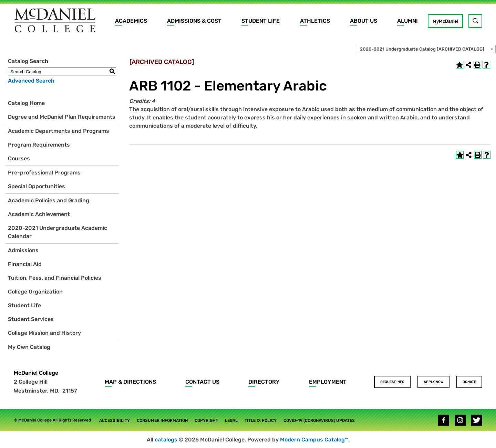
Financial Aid (25, 264)
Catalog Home (26, 103)
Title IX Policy (261, 420)
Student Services (31, 319)
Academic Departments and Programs (59, 131)
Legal (231, 420)
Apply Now (433, 382)
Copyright (206, 420)
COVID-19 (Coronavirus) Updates (319, 420)
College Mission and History (44, 333)
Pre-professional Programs (44, 173)
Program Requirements (39, 145)
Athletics (315, 21)
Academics (131, 21)
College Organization (35, 292)
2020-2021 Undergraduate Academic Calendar (58, 232)
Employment (328, 382)
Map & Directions (130, 382)
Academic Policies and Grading (49, 200)
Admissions (23, 250)
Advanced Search (31, 81)
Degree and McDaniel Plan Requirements (62, 117)
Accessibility (115, 420)
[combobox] (427, 49)
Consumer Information (162, 420)
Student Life (261, 21)
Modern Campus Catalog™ (314, 440)
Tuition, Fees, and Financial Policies (55, 278)
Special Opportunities (37, 186)
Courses (19, 158)
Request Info (392, 382)
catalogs (166, 440)
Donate (469, 382)
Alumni (407, 21)
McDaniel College (36, 373)
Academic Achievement (39, 214)
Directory (264, 382)
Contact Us (202, 382)
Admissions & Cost (194, 21)
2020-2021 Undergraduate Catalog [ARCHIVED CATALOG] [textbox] (422, 49)
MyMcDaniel (445, 21)
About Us (364, 21)
